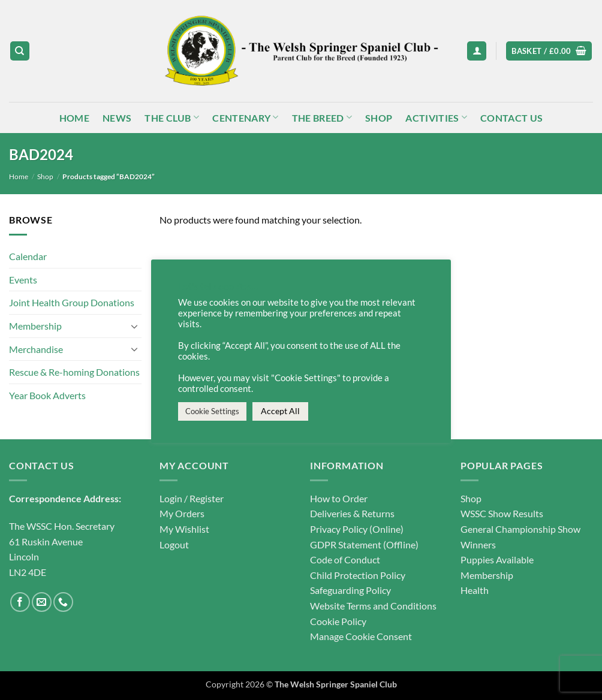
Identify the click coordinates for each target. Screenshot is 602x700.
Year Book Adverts (47, 395)
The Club (172, 117)
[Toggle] (134, 326)
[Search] (20, 51)
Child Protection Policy (358, 575)
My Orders (182, 513)
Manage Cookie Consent (361, 636)
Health (475, 590)
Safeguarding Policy (350, 590)
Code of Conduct (345, 559)
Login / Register (192, 498)
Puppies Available (497, 559)
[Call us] (63, 602)
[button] (477, 51)
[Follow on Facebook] (20, 602)
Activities (436, 117)
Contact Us (511, 118)
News (117, 118)
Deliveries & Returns (352, 513)
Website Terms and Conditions (373, 606)
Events (23, 280)
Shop (379, 118)
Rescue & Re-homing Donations (74, 372)
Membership (35, 326)
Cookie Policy (338, 621)
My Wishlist (184, 529)
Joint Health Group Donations (72, 303)
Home (74, 118)
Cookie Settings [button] (212, 411)
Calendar (28, 257)
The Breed (322, 117)
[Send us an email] (42, 602)
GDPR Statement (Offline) (364, 544)
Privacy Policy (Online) (357, 529)
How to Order (339, 498)
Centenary (245, 117)
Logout (174, 544)
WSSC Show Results (502, 513)
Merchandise (36, 349)
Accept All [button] (280, 411)
